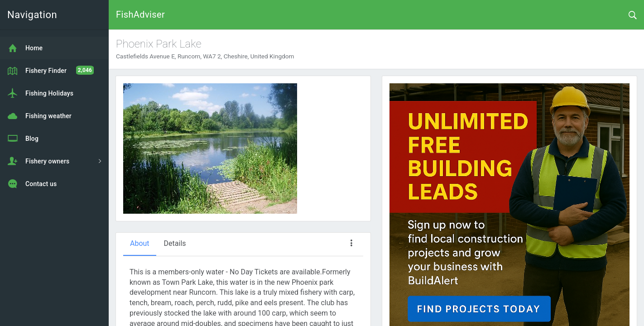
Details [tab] (175, 243)
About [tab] (140, 243)
